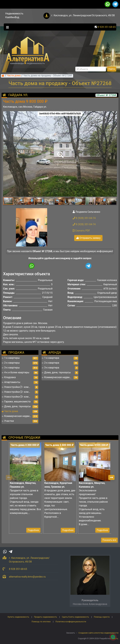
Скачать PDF (81, 231)
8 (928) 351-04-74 (84, 218)
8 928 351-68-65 (107, 27)
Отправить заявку (88, 238)
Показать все (109, 540)
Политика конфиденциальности (71, 622)
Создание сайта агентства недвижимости (98, 633)
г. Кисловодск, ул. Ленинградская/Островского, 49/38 (83, 15)
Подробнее (33, 530)
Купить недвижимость (18, 617)
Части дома (14, 76)
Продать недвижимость (46, 617)
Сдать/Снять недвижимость (75, 617)
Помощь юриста (102, 617)
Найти (112, 69)
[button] (60, 152)
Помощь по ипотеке (41, 622)
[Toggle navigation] (7, 27)
